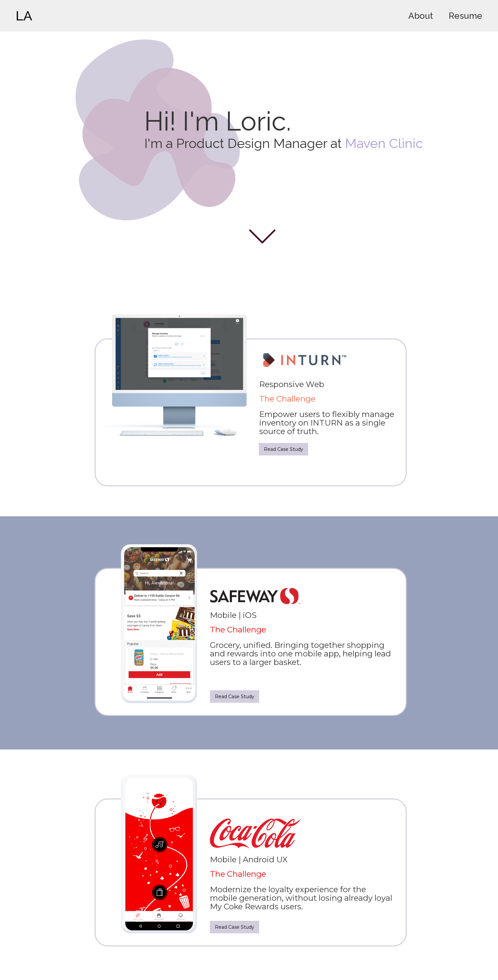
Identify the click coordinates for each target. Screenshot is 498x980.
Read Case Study (283, 449)
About (421, 16)
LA (24, 16)
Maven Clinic (384, 143)
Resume (465, 16)
